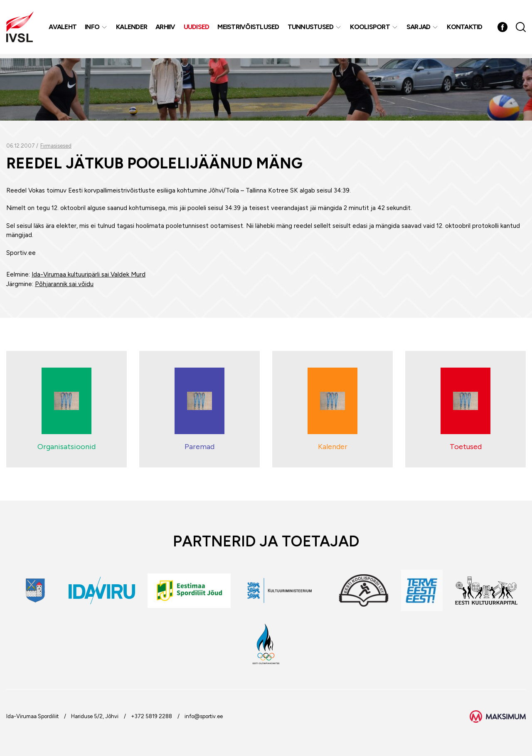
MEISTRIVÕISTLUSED (249, 29)
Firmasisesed (56, 146)
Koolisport (371, 29)
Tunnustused (312, 29)
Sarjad (419, 29)
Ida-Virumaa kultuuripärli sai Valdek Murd (89, 274)
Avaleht (63, 29)
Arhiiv (166, 29)
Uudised (197, 29)
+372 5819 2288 (151, 716)
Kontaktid (465, 29)
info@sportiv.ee (204, 716)
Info (93, 29)
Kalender (132, 29)
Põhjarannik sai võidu (64, 284)
